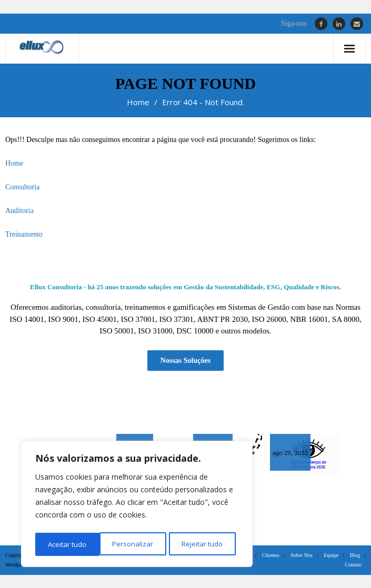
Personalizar (67, 544)
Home (138, 102)
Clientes (271, 555)
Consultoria (22, 187)
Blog (355, 555)
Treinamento (24, 234)
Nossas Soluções (185, 359)
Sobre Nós (302, 555)
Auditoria (19, 211)
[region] (137, 505)
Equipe (331, 555)
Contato (353, 564)
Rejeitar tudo (137, 544)
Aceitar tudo (207, 544)
